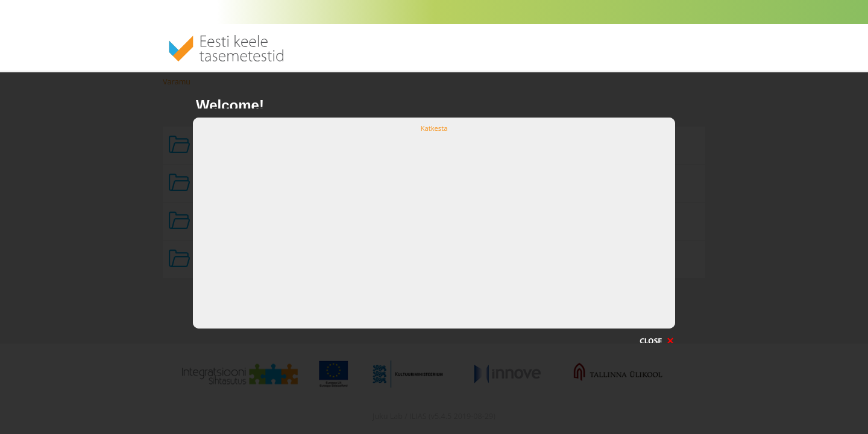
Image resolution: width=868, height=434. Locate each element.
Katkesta (434, 128)
